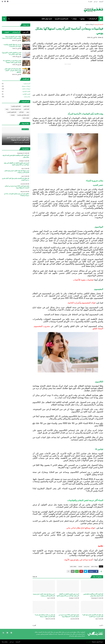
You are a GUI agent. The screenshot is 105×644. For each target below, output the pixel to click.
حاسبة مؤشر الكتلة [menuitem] (47, 19)
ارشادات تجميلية (16, 86)
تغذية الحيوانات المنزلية (16, 109)
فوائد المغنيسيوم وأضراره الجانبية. (81, 303)
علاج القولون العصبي (12, 112)
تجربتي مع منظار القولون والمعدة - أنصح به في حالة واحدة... (12, 45)
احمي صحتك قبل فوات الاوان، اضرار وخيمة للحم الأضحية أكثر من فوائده (44, 595)
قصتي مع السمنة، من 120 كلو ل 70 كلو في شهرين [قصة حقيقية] (12, 62)
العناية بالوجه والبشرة (16, 106)
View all (35, 576)
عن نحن (96, 1)
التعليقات (7, 32)
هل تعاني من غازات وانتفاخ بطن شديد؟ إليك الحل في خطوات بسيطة (45, 615)
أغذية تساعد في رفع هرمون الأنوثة (79, 559)
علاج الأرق (21, 112)
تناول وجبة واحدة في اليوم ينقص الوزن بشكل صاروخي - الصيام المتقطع (13, 70)
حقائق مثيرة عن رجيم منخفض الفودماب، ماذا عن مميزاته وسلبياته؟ (17, 195)
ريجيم (28, 112)
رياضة (7, 109)
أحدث (101, 625)
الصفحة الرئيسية (99, 24)
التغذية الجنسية (16, 92)
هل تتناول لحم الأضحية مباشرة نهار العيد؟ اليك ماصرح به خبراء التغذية (93, 615)
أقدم (35, 625)
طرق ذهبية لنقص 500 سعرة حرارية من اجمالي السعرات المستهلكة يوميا (69, 615)
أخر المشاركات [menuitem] (93, 19)
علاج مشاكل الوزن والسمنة (23, 115)
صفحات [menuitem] (75, 19)
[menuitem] (101, 19)
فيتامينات (80, 566)
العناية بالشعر (26, 106)
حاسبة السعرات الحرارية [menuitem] (62, 19)
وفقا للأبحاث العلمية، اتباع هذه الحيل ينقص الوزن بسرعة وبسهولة (18, 139)
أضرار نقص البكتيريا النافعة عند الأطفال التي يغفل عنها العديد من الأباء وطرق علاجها (68, 595)
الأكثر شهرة (25, 32)
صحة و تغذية (87, 566)
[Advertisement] (68, 78)
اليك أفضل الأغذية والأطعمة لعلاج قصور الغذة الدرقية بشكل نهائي (93, 595)
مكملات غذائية (73, 566)
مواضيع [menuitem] (83, 19)
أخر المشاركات (16, 32)
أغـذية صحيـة (16, 84)
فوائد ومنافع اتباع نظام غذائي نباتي (81, 528)
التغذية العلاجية (16, 94)
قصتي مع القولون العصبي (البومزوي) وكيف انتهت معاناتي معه (12, 54)
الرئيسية (101, 1)
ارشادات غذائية (90, 24)
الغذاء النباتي (26, 109)
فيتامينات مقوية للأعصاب (83, 280)
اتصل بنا (90, 1)
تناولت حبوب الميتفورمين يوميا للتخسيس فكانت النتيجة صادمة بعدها (12, 37)
